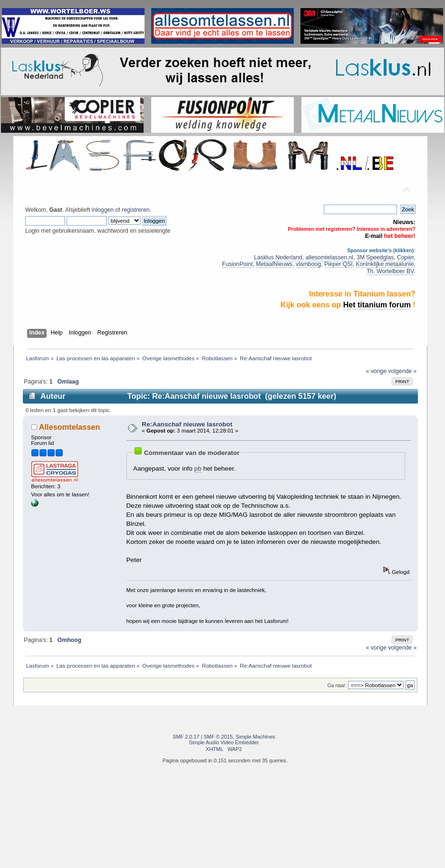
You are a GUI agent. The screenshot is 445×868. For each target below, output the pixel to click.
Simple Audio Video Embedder (224, 742)
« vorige (376, 371)
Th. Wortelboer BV (390, 271)
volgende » (402, 371)
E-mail (374, 236)
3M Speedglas (375, 257)
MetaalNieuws (274, 264)
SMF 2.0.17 (186, 737)
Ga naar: (337, 686)
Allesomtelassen (70, 427)
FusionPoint (237, 264)
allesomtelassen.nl (329, 257)
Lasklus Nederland (278, 257)
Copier (405, 257)
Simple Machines (256, 737)
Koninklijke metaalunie (385, 264)
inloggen (103, 210)
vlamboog (308, 264)
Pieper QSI (339, 264)
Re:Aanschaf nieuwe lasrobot (187, 424)
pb (198, 469)
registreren (135, 210)
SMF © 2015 (218, 737)
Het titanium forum (377, 305)
